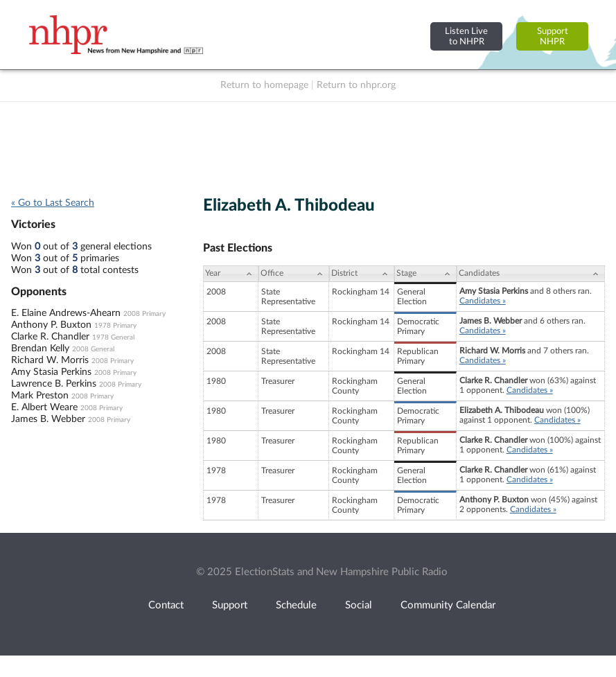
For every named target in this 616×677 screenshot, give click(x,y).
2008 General (93, 349)
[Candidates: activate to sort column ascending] (531, 274)
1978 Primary (115, 326)
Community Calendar (448, 605)
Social (359, 605)
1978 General (113, 337)
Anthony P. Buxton (51, 325)
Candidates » (483, 301)
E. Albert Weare (44, 407)
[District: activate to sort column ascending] (362, 274)
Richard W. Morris (50, 360)
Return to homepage (264, 85)
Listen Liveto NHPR (466, 36)
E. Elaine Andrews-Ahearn (66, 313)
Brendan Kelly (40, 349)
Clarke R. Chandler (50, 337)
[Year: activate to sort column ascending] (231, 274)
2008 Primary (144, 314)
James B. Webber (48, 419)
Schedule (296, 605)
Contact (166, 605)
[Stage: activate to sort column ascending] (425, 274)
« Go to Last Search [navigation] (53, 203)
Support (230, 605)
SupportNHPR (553, 36)
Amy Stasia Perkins (51, 372)
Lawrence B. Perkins (54, 384)
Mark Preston (40, 396)
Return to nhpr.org (356, 85)
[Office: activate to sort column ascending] (293, 274)
